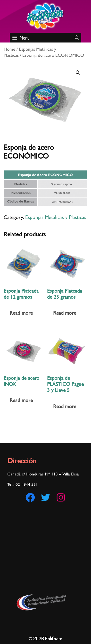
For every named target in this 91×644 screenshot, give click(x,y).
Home (9, 49)
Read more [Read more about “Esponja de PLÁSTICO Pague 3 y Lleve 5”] (65, 406)
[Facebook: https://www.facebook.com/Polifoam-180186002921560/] (30, 497)
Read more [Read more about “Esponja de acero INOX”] (21, 400)
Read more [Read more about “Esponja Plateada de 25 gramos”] (65, 313)
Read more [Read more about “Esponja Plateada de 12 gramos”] (21, 313)
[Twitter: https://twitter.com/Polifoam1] (45, 497)
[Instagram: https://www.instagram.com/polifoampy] (61, 497)
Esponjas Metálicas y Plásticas (56, 217)
